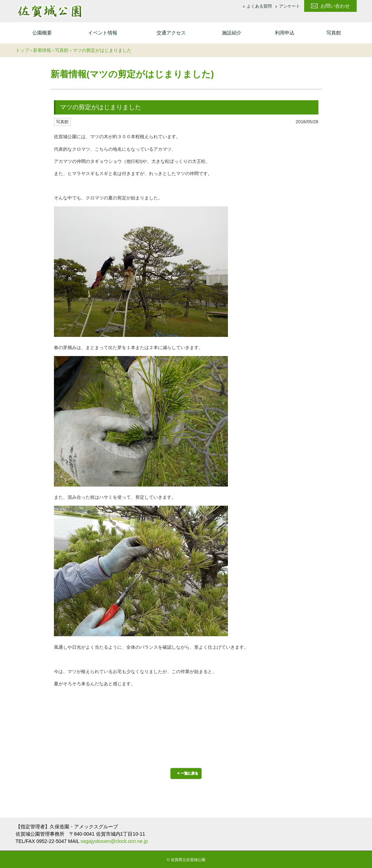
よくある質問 (259, 7)
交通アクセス (171, 33)
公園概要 (42, 33)
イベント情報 (103, 33)
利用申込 (285, 33)
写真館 (334, 33)
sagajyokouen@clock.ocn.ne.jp (114, 841)
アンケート (290, 7)
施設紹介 (232, 33)
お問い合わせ (335, 6)
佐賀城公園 (49, 11)
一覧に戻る (189, 773)
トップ (22, 50)
